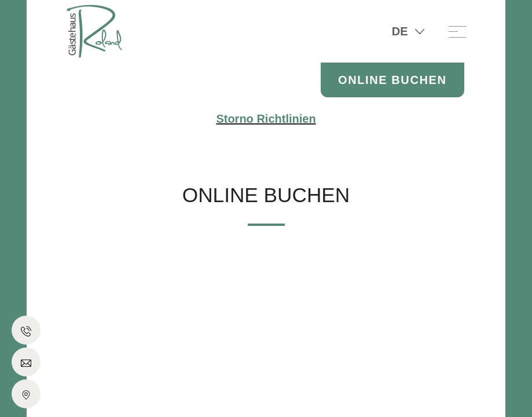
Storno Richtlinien (266, 119)
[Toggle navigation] (457, 31)
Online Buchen (392, 80)
